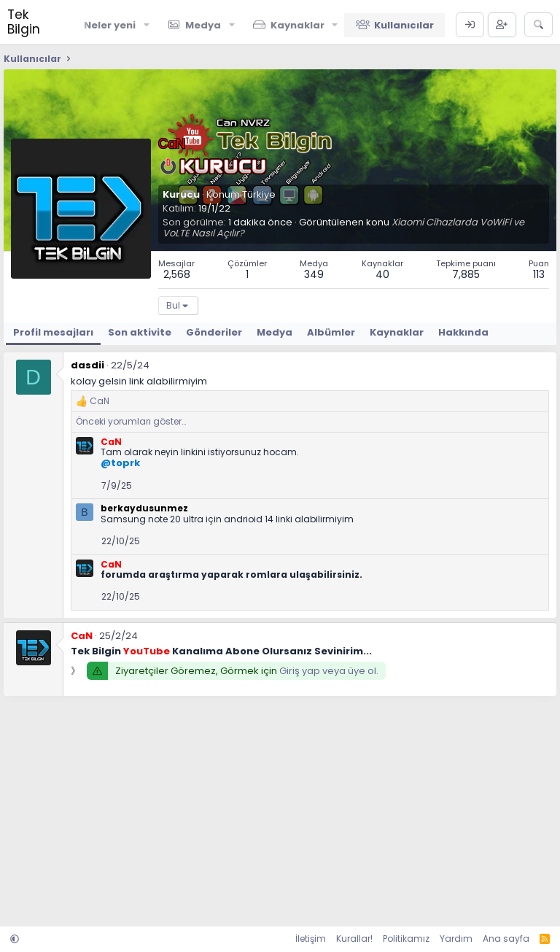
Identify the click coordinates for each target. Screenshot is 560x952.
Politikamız (406, 939)
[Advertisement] (280, 810)
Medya (203, 25)
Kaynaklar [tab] (397, 332)
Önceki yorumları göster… (131, 421)
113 (539, 274)
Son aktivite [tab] (140, 332)
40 (382, 274)
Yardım (456, 939)
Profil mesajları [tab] (53, 332)
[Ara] (538, 25)
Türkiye (259, 194)
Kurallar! (354, 939)
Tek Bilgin (24, 22)
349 (314, 274)
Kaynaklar (297, 25)
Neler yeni (110, 25)
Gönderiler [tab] (214, 332)
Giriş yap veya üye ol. (329, 671)
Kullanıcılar (404, 25)
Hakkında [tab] (463, 332)
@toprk (120, 463)
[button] (147, 25)
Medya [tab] (275, 332)
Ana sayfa (506, 939)
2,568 (177, 274)
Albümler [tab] (331, 332)
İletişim (311, 939)
